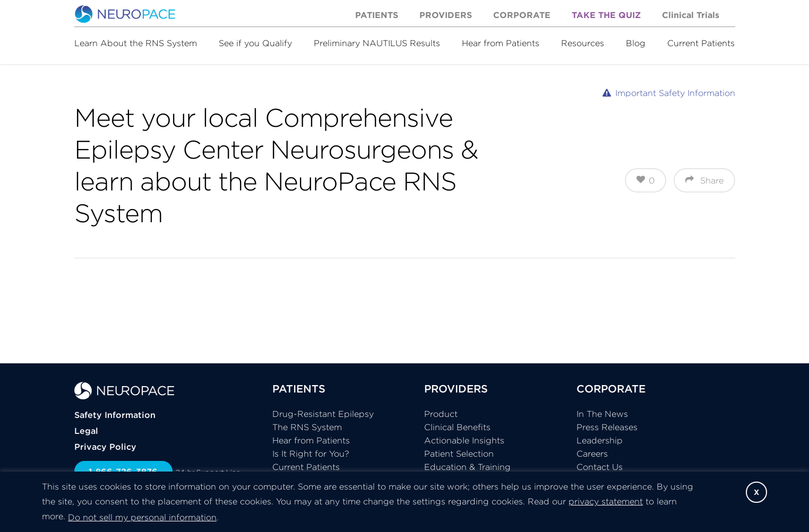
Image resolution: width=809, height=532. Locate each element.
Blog (636, 43)
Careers (592, 453)
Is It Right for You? (311, 453)
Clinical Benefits (457, 427)
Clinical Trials (691, 15)
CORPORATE (611, 389)
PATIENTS (299, 389)
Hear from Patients (501, 43)
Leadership (600, 440)
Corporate (522, 15)
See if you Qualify (255, 43)
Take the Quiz (606, 15)
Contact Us (600, 467)
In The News (602, 414)
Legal (86, 431)
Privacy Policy (105, 447)
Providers (446, 15)
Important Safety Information (675, 93)
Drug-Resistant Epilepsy (323, 414)
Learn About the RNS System (136, 43)
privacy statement (606, 501)
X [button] (756, 492)
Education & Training (467, 467)
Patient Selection (459, 453)
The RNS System (307, 427)
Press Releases (607, 427)
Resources (583, 43)
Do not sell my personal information (142, 517)
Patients (377, 15)
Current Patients (701, 43)
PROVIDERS (456, 389)
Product (441, 414)
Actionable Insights (464, 440)
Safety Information (115, 415)
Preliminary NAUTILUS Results (377, 43)
